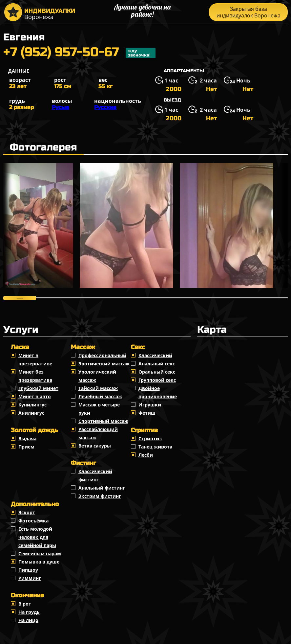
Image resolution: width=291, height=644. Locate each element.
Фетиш (147, 413)
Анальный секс (157, 364)
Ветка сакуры (95, 446)
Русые (61, 107)
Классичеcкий (155, 355)
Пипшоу (28, 570)
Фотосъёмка (33, 521)
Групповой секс (157, 380)
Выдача (27, 438)
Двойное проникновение (158, 392)
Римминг (30, 578)
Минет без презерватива (35, 376)
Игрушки (150, 405)
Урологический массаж (97, 376)
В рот (25, 604)
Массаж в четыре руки (99, 409)
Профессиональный (102, 355)
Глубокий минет (38, 388)
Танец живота (155, 447)
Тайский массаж (98, 388)
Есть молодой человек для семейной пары (37, 537)
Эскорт (27, 512)
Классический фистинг (95, 475)
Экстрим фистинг (100, 496)
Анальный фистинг (102, 488)
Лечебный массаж (100, 396)
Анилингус (31, 413)
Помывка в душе (39, 562)
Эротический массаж (104, 364)
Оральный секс (157, 372)
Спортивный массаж (103, 421)
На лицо (28, 620)
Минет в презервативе (35, 359)
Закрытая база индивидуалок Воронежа (249, 12)
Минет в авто (35, 396)
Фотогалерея (43, 147)
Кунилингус (32, 405)
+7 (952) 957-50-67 (79, 53)
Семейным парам (40, 553)
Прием (26, 447)
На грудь (29, 612)
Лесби (146, 455)
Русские (105, 107)
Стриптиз (150, 438)
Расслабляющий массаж (98, 433)
